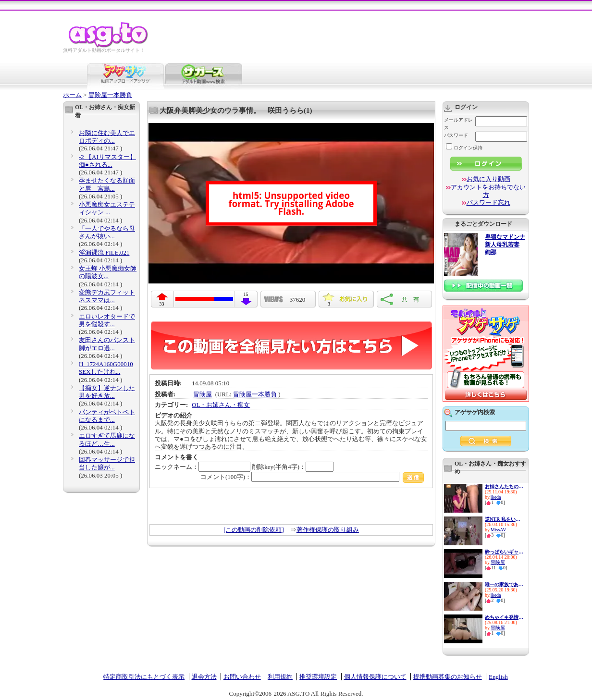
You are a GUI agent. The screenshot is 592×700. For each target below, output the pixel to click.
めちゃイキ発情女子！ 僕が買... (504, 617)
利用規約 (280, 677)
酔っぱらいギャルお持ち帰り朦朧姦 (504, 552)
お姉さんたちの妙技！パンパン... (504, 486)
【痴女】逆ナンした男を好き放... (107, 392)
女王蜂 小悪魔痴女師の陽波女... (108, 272)
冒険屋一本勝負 (110, 95)
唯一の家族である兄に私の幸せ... (504, 584)
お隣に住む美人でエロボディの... (107, 137)
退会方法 (204, 677)
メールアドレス (458, 124)
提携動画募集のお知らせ (448, 677)
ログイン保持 (464, 148)
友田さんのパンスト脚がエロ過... (107, 344)
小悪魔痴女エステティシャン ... (107, 208)
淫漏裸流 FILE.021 (104, 252)
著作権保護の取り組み (328, 530)
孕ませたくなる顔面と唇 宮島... (107, 184)
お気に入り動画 (488, 179)
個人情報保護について (375, 677)
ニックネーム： (203, 467)
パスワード (456, 135)
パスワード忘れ (488, 203)
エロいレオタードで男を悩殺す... (107, 320)
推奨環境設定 (318, 677)
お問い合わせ (242, 677)
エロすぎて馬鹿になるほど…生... (107, 439)
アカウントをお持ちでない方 (488, 191)
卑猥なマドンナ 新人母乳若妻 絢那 (505, 245)
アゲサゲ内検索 (475, 412)
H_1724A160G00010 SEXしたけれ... (106, 368)
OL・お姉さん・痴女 (221, 405)
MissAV (499, 530)
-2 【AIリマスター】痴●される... (107, 161)
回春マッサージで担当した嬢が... (107, 463)
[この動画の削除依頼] (254, 530)
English (498, 677)
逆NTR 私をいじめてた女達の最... (504, 519)
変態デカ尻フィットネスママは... (107, 296)
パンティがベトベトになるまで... (107, 416)
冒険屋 (203, 394)
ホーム (72, 95)
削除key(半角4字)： (293, 467)
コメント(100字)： (312, 477)
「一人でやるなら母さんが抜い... (107, 232)
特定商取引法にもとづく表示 (144, 677)
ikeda (496, 497)
